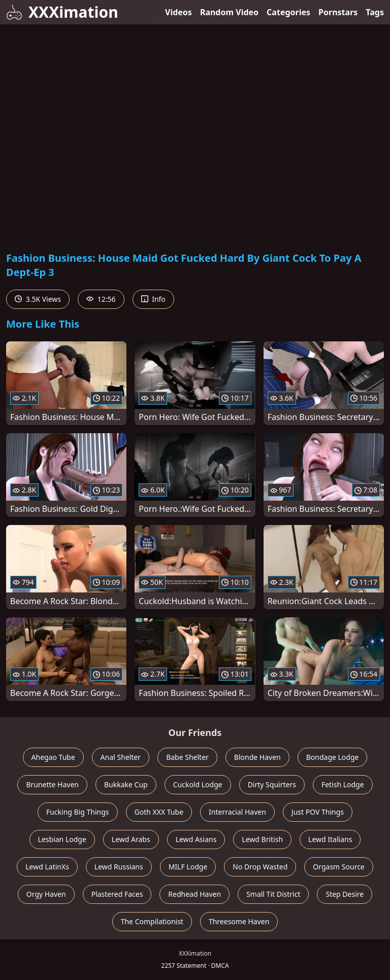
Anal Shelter (121, 757)
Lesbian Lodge (62, 839)
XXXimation (62, 12)
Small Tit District (273, 894)
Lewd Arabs (131, 839)
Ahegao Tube (53, 757)
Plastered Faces (117, 894)
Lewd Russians (119, 867)
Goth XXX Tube (159, 812)
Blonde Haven (257, 757)
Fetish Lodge (343, 784)
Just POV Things (318, 812)
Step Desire (345, 894)
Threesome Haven (239, 921)
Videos (178, 12)
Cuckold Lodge (198, 784)
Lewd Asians (196, 839)
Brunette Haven (52, 784)
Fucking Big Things (78, 812)
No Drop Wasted (260, 867)
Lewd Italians (330, 839)
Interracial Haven (237, 812)
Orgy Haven (46, 894)
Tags (375, 12)
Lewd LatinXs (47, 867)
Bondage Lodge (333, 757)
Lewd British (262, 839)
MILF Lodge (188, 867)
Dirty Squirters (272, 784)
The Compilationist (152, 921)
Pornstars (338, 12)
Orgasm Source (338, 867)
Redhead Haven (194, 894)
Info (153, 299)
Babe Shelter (187, 757)
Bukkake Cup (126, 784)
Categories (288, 12)
